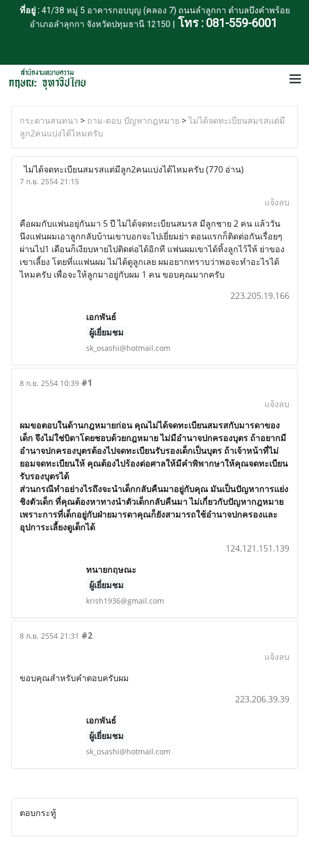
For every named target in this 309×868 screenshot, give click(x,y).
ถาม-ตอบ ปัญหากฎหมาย (133, 121)
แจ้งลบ (277, 202)
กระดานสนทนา (49, 121)
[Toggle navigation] (295, 80)
